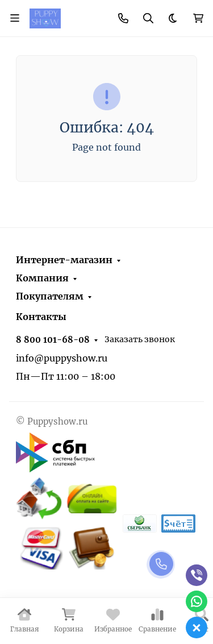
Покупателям (50, 296)
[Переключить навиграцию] (15, 18)
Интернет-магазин (64, 260)
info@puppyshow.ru (62, 358)
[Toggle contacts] (123, 18)
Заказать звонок (140, 339)
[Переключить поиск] (148, 18)
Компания (42, 278)
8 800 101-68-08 (53, 340)
